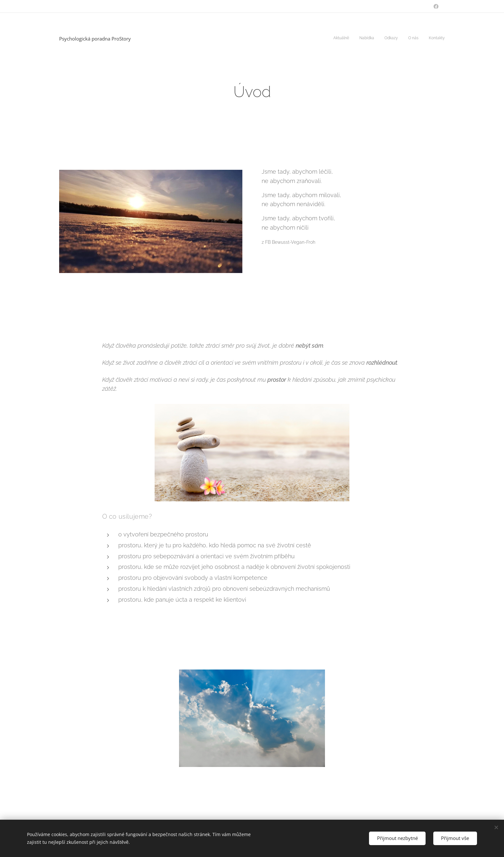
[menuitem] (405, 39)
